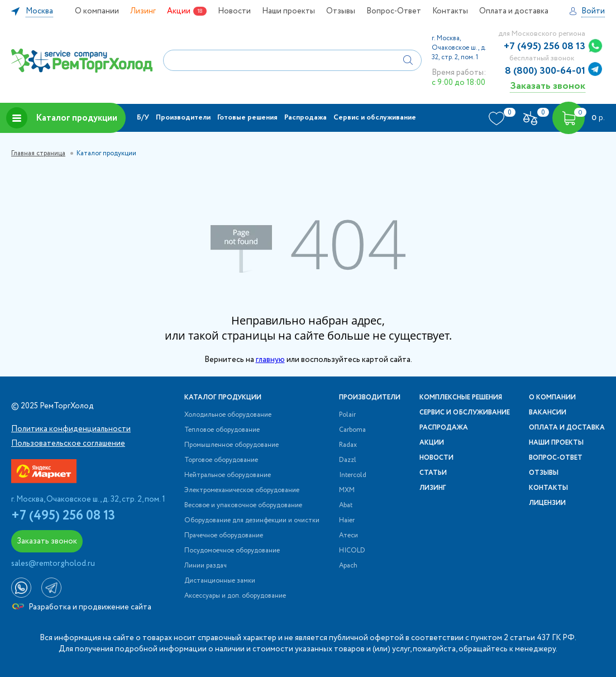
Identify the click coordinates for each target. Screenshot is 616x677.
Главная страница (38, 153)
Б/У (143, 118)
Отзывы (341, 11)
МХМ (347, 490)
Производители (183, 118)
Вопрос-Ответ (394, 11)
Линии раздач (206, 566)
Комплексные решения (461, 398)
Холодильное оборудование (228, 415)
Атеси (348, 536)
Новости (234, 11)
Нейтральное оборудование (228, 475)
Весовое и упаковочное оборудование (243, 506)
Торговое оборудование (221, 460)
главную (270, 360)
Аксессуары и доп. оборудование (235, 596)
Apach (348, 566)
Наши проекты (288, 11)
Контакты (450, 11)
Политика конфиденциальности (71, 429)
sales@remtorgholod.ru (53, 564)
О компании (97, 11)
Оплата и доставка (514, 11)
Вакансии (548, 413)
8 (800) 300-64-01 (545, 71)
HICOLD (352, 551)
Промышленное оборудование (231, 445)
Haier (347, 521)
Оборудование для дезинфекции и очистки (252, 521)
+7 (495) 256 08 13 (545, 46)
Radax (348, 445)
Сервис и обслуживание (375, 118)
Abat (346, 506)
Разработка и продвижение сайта (82, 607)
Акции (179, 11)
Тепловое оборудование (222, 430)
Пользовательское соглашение (68, 444)
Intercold (353, 475)
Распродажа (305, 118)
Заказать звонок (548, 86)
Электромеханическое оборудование (242, 490)
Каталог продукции (62, 118)
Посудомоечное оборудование (232, 551)
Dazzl (348, 460)
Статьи (433, 473)
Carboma (352, 430)
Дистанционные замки (220, 581)
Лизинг (143, 11)
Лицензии (547, 503)
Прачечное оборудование (224, 536)
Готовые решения (247, 118)
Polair (347, 415)
